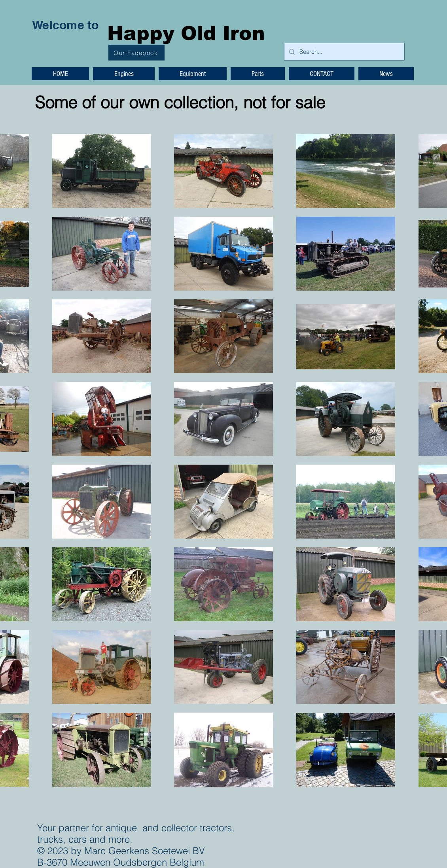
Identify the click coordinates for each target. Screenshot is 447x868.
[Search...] (344, 52)
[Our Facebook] (136, 53)
